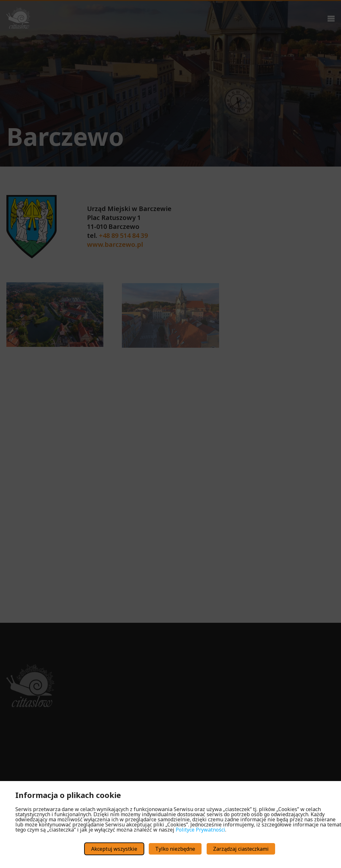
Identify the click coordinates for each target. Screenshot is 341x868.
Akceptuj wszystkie (114, 849)
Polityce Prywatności (200, 830)
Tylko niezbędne (175, 849)
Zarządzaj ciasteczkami (241, 849)
